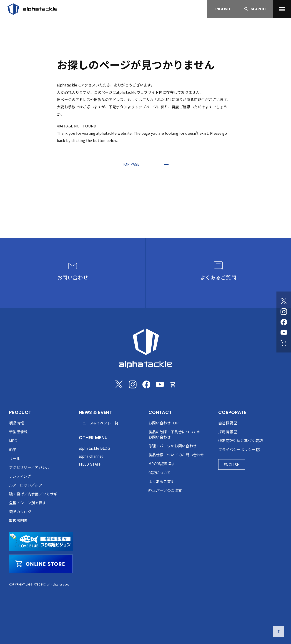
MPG (13, 441)
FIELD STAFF (90, 464)
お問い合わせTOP (163, 423)
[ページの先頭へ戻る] (278, 631)
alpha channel (91, 456)
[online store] (41, 564)
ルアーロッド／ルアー (27, 485)
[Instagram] (284, 312)
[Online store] (284, 343)
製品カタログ (20, 512)
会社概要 (226, 423)
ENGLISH (222, 9)
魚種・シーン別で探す (28, 503)
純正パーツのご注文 (165, 490)
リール (15, 458)
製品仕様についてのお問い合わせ (176, 455)
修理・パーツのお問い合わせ (173, 446)
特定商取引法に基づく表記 (241, 441)
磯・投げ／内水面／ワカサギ (33, 494)
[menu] (282, 9)
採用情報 (226, 432)
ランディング (20, 476)
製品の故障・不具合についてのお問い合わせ (174, 434)
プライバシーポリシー (237, 449)
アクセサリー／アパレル (29, 467)
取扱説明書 (18, 520)
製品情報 (16, 423)
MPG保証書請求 (162, 464)
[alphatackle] (145, 348)
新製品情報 (18, 432)
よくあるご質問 (161, 481)
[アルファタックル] (32, 9)
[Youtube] (284, 332)
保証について (160, 472)
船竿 (13, 449)
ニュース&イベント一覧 (99, 423)
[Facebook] (284, 322)
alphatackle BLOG (94, 448)
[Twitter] (284, 301)
